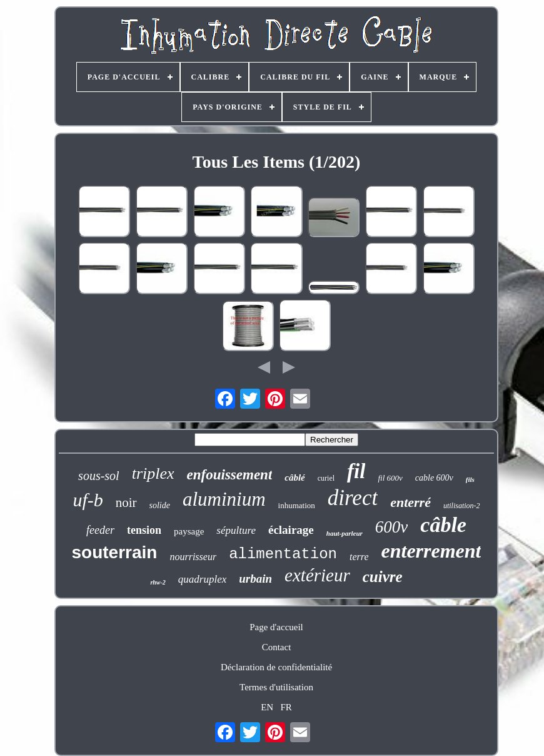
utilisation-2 (462, 506)
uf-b (88, 500)
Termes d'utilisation (276, 687)
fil (356, 471)
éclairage (291, 530)
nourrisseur (193, 557)
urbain (255, 579)
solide (160, 505)
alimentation (283, 554)
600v (391, 527)
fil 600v (390, 478)
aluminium (224, 499)
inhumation (297, 505)
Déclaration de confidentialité (276, 667)
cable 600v (434, 478)
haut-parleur (345, 533)
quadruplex (202, 579)
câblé (295, 478)
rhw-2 (158, 582)
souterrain (115, 552)
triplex (153, 473)
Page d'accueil (276, 627)
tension (144, 530)
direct (353, 498)
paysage (189, 531)
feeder (100, 530)
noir (126, 503)
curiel (326, 478)
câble (443, 525)
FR (286, 707)
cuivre (383, 577)
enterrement (431, 551)
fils (470, 479)
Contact (277, 647)
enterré (411, 502)
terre (359, 557)
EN (267, 707)
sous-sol (99, 476)
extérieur (317, 575)
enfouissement (230, 475)
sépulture (236, 530)
